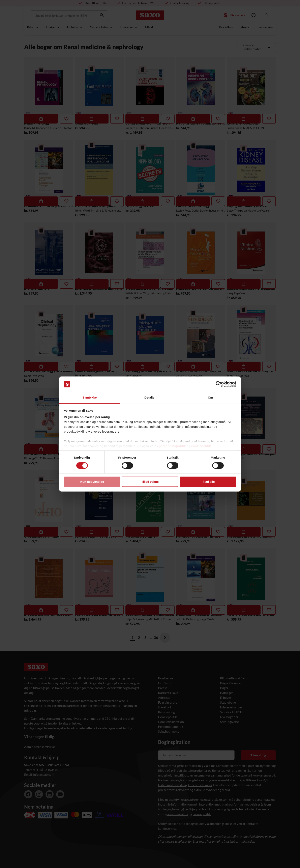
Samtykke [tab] (90, 397)
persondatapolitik (172, 446)
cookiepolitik (201, 446)
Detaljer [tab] (150, 397)
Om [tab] (210, 397)
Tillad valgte (150, 482)
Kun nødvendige (92, 482)
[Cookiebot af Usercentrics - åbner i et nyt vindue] (219, 384)
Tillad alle (208, 482)
